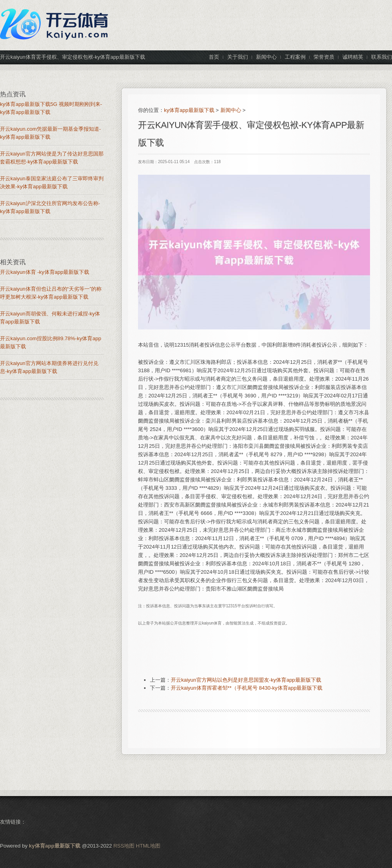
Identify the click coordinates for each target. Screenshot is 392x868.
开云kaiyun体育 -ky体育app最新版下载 (45, 272)
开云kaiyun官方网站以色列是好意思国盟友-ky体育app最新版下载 (246, 680)
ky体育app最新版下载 (189, 110)
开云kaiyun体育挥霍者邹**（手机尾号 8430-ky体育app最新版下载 (247, 688)
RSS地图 (124, 846)
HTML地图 (148, 846)
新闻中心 (231, 110)
